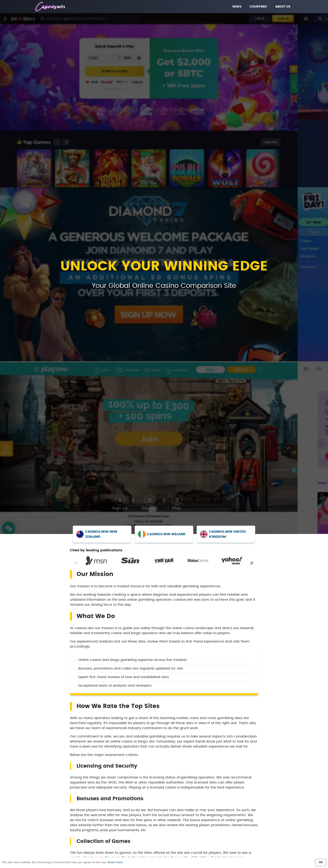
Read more (115, 862)
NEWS (237, 7)
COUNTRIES (258, 7)
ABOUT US (283, 7)
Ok (321, 862)
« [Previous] (76, 563)
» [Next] (252, 563)
